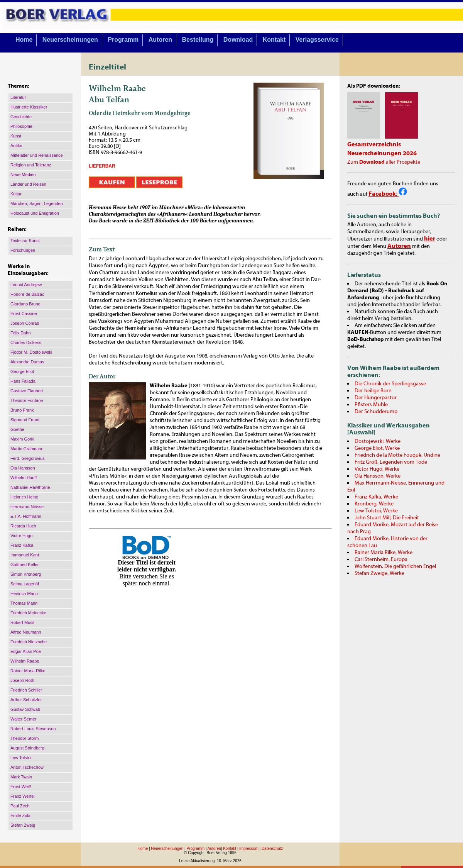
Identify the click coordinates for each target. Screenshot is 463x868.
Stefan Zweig (23, 825)
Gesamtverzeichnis (374, 144)
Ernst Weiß (21, 787)
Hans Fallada (23, 381)
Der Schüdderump (376, 412)
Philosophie (21, 126)
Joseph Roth (22, 680)
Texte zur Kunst (25, 241)
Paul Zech (20, 806)
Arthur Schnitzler (26, 700)
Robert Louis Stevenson (33, 729)
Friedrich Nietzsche (29, 642)
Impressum (249, 849)
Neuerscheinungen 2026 (382, 153)
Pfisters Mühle (371, 405)
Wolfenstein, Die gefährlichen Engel (395, 566)
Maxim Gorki (22, 439)
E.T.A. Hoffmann (26, 516)
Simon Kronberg (26, 574)
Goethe (17, 429)
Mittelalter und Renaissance (37, 155)
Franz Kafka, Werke (376, 497)
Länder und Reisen (28, 184)
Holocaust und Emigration (35, 213)
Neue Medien (23, 175)
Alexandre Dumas (27, 362)
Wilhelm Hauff (24, 478)
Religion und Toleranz (31, 165)
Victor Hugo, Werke (377, 469)
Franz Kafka (22, 545)
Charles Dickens (26, 342)
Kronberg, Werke (374, 504)
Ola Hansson (23, 468)
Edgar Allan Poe (26, 651)
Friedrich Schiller (26, 690)
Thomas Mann (24, 603)
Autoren (160, 40)
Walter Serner (23, 719)
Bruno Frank (22, 410)
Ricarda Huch (23, 526)
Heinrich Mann (24, 593)
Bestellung (198, 40)
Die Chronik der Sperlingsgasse (390, 384)
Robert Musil (22, 622)
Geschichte (21, 117)
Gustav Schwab (25, 709)
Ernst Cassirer (24, 314)
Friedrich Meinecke (28, 613)
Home (24, 40)
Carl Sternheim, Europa (381, 559)
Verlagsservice (317, 40)
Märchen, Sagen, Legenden (37, 203)
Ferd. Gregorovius (28, 458)
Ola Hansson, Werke (378, 476)
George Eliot (22, 371)
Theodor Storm (25, 738)
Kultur (16, 194)
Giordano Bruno (25, 304)
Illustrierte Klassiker (29, 107)
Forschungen (23, 250)
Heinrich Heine (24, 497)
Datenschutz (272, 849)
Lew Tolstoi (21, 758)
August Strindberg (27, 748)
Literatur (18, 97)
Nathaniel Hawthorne (30, 487)
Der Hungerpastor (376, 398)
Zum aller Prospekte (384, 162)
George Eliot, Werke (377, 448)
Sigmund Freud (25, 420)
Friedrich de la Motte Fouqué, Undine (397, 455)
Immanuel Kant (25, 555)
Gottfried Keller (25, 565)
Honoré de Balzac (27, 294)
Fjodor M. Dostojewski (31, 352)
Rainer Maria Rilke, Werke (384, 553)
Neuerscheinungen (70, 40)
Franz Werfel (23, 796)
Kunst (16, 136)
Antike (16, 146)
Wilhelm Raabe (25, 661)
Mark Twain (21, 777)
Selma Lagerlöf (25, 584)
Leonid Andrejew (26, 285)
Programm (123, 40)
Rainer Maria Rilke (28, 671)
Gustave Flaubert (27, 391)
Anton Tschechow (27, 767)
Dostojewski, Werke (378, 441)
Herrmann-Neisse (27, 507)
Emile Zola (20, 815)
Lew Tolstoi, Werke (376, 511)
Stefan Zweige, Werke (379, 573)
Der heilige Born (373, 391)
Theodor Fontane (27, 400)
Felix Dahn (21, 333)
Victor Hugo (21, 536)
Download (238, 40)
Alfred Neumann (26, 632)
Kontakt (274, 40)
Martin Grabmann (27, 449)
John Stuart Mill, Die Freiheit (387, 518)
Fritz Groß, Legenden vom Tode (391, 462)
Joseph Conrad (25, 323)
